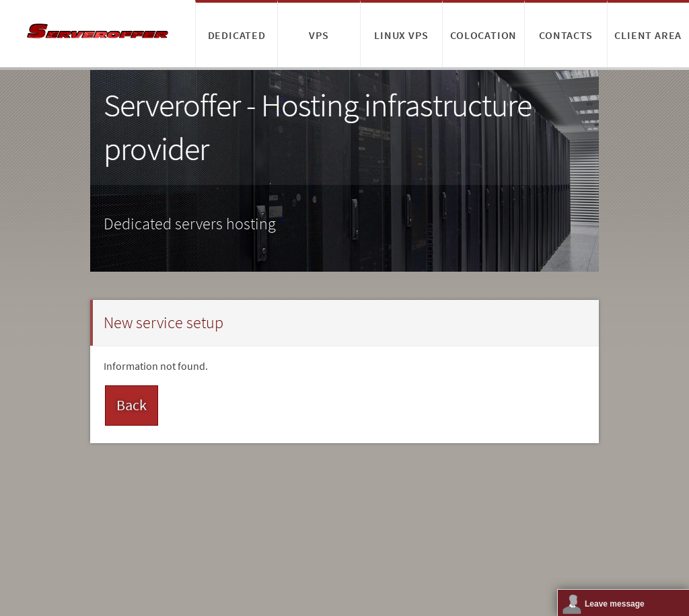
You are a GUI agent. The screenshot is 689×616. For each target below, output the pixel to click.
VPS (319, 35)
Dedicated (237, 35)
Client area (648, 35)
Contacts (566, 35)
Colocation (483, 35)
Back (132, 405)
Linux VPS (401, 35)
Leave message (615, 604)
